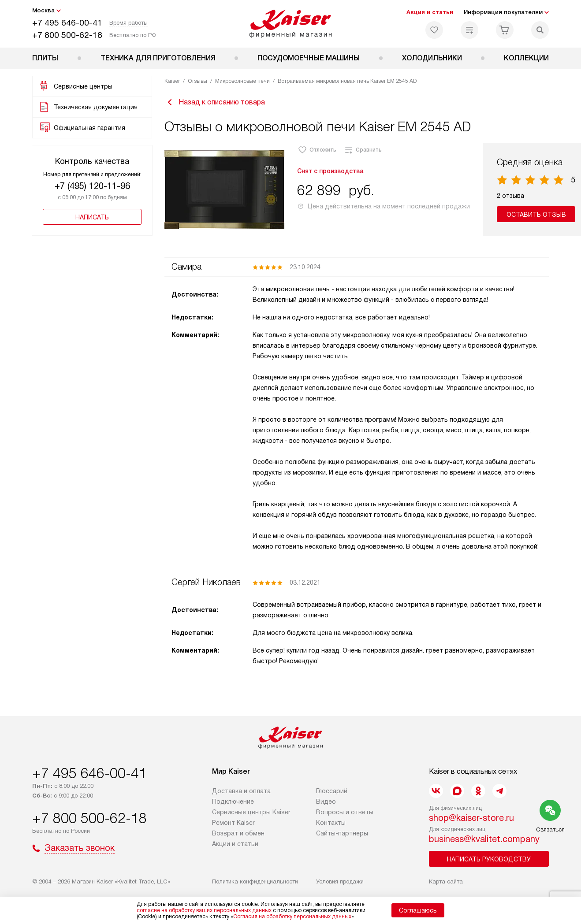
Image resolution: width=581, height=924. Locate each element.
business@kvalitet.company (484, 839)
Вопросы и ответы (345, 812)
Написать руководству (489, 859)
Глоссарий (332, 791)
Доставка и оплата (241, 791)
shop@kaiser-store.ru (471, 818)
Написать (92, 217)
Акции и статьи (430, 12)
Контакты (331, 823)
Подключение (233, 802)
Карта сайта (446, 881)
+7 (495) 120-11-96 (92, 186)
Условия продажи (340, 881)
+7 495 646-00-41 (67, 23)
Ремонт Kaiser (233, 823)
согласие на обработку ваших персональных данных (204, 910)
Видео (326, 802)
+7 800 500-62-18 (67, 35)
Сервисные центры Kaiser (251, 812)
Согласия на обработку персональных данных (292, 917)
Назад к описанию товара (215, 102)
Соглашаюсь (418, 910)
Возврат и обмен (238, 833)
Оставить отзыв (536, 215)
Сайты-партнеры (342, 833)
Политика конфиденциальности (255, 881)
